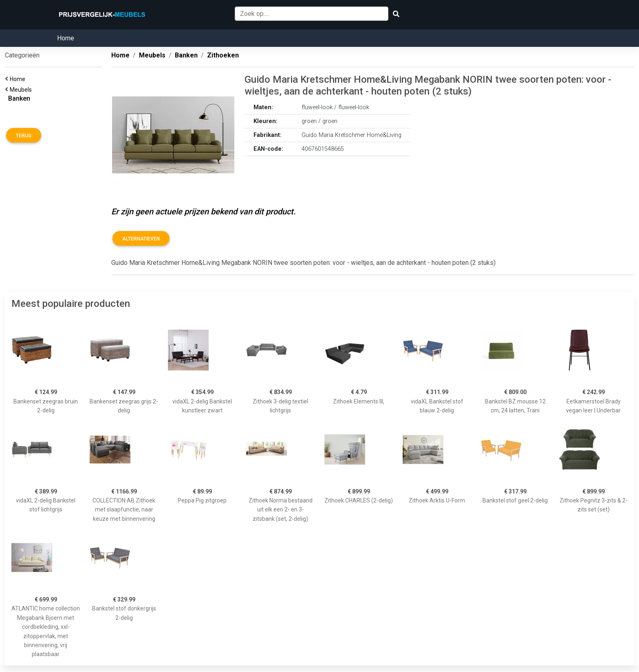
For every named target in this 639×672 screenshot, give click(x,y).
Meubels (22, 90)
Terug (24, 136)
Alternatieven (141, 239)
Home (66, 38)
